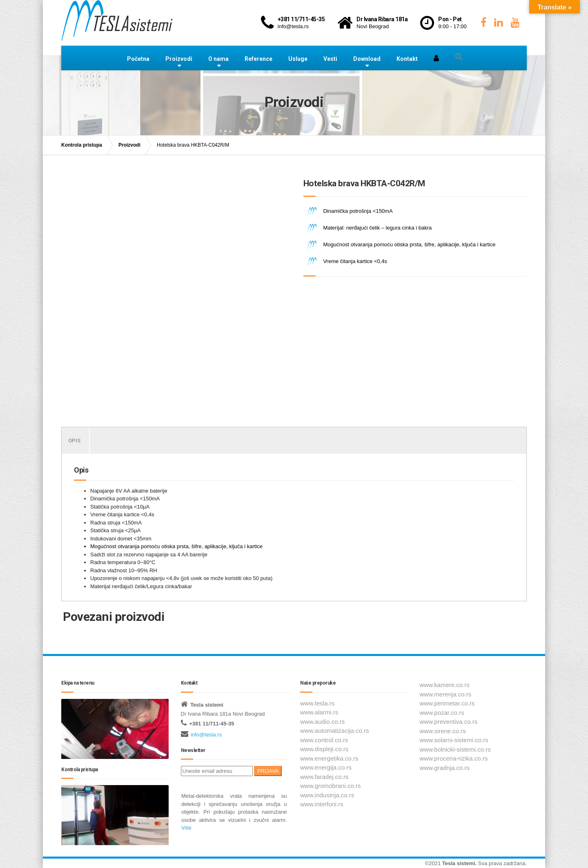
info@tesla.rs (206, 735)
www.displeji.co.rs (324, 749)
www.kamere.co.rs (445, 685)
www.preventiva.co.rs (449, 722)
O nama (218, 59)
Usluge (298, 59)
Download (367, 59)
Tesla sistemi (459, 863)
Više (186, 828)
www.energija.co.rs (326, 767)
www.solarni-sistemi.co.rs (454, 740)
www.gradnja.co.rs (445, 768)
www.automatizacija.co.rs (334, 731)
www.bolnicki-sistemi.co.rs (455, 749)
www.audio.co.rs (322, 722)
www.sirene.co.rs (443, 731)
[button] (459, 57)
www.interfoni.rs (322, 804)
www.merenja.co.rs (446, 694)
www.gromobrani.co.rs (330, 786)
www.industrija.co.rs (327, 795)
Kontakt (407, 59)
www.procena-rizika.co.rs (454, 758)
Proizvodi (179, 59)
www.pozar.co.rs (442, 713)
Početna (138, 59)
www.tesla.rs (317, 703)
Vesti (330, 59)
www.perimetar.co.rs (447, 703)
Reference (258, 59)
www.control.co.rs (324, 740)
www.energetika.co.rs (329, 758)
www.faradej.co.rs (324, 777)
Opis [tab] (74, 441)
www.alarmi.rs (319, 712)
